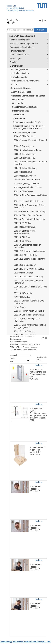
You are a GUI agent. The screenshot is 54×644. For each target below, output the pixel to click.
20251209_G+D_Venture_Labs (29, 269)
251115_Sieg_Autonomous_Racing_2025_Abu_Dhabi (30, 326)
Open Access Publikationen (22, 47)
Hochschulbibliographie (20, 40)
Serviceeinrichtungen (21, 88)
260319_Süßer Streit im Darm (29, 215)
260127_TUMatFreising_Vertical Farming (28, 282)
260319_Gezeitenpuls (25, 154)
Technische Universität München (20, 10)
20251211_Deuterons (25, 265)
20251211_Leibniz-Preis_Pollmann (30, 260)
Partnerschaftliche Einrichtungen (25, 81)
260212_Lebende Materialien (28, 201)
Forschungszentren (19, 69)
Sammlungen (16, 58)
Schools (14, 85)
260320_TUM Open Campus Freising (31, 196)
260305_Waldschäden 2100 (28, 187)
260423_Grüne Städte (25, 168)
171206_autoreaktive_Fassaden (23, 350)
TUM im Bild (18, 115)
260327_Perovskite (24, 146)
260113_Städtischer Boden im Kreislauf (28, 246)
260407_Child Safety (25, 136)
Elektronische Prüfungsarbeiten (24, 43)
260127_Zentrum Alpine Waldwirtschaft (25, 232)
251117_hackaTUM (24, 331)
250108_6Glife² (23, 241)
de (39, 20)
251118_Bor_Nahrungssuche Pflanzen (27, 320)
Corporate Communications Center (28, 96)
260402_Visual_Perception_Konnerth (31, 141)
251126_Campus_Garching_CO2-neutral (29, 302)
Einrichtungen (16, 66)
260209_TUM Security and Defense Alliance (30, 206)
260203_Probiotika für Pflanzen (29, 219)
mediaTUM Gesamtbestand (22, 36)
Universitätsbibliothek (15, 8)
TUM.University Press (19, 55)
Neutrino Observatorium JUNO (28, 122)
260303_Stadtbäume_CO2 (27, 180)
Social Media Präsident (25, 107)
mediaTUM (11, 6)
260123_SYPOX (23, 223)
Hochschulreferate (19, 77)
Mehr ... (39, 365)
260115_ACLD (22, 237)
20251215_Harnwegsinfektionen (30, 251)
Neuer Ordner (18, 100)
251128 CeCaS (22, 297)
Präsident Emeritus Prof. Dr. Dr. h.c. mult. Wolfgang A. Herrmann (29, 127)
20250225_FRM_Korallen (27, 183)
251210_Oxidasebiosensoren (28, 277)
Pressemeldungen (24, 132)
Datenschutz (18, 642)
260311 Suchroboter (24, 158)
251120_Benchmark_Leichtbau (29, 315)
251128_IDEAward (24, 293)
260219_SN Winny (24, 191)
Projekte (13, 62)
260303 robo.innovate (25, 176)
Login (11, 22)
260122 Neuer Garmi (25, 227)
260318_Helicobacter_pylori (28, 150)
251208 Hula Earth (24, 273)
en (46, 20)
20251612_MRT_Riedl (25, 255)
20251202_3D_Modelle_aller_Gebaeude (30, 288)
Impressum (45, 642)
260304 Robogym (23, 172)
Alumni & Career (21, 92)
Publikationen (21, 111)
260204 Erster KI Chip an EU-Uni (30, 211)
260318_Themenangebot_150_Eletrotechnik (31, 163)
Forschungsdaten (17, 51)
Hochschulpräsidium (20, 73)
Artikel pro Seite (42, 357)
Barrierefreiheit (32, 642)
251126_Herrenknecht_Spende (29, 311)
